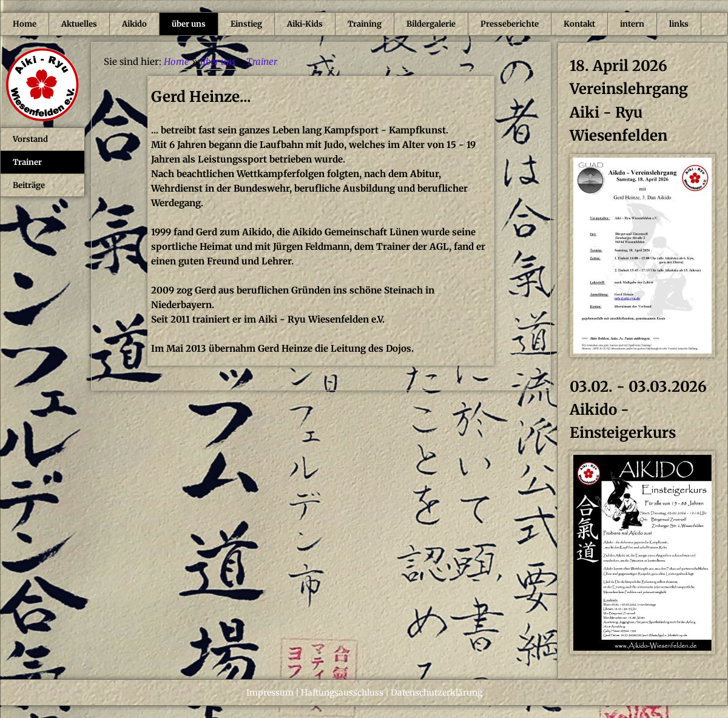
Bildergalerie (431, 24)
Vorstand (30, 139)
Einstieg (246, 24)
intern (632, 24)
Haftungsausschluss (342, 693)
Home (25, 24)
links (679, 24)
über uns (189, 24)
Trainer (27, 162)
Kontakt (579, 24)
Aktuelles (79, 24)
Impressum (270, 693)
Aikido (134, 24)
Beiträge (29, 185)
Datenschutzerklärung (436, 693)
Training (365, 24)
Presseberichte (510, 24)
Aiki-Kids (305, 24)
